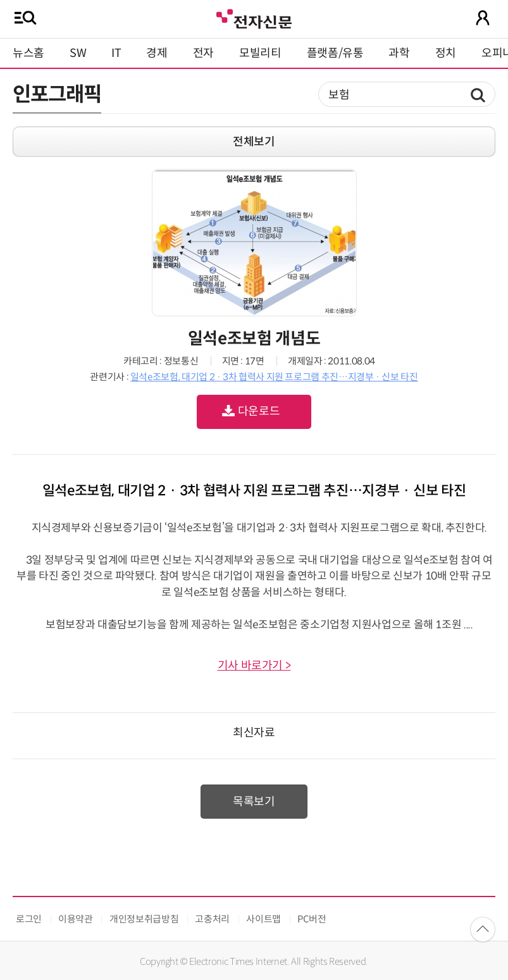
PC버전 (312, 919)
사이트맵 (263, 919)
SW (78, 53)
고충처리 (212, 919)
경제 (157, 53)
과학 (399, 53)
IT (116, 53)
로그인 (29, 919)
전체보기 (254, 142)
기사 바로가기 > (254, 666)
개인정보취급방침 (144, 919)
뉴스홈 (28, 53)
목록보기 (254, 802)
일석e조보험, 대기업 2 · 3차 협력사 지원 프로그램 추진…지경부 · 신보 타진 (274, 377)
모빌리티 (260, 53)
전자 (203, 53)
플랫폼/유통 (335, 53)
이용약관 (76, 919)
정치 (446, 53)
